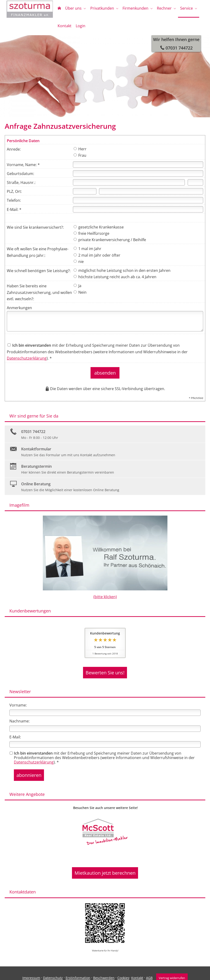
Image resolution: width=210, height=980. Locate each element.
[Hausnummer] (195, 185)
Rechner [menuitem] (160, 9)
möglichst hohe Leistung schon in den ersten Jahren (122, 273)
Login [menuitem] (79, 28)
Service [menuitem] (181, 9)
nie (79, 264)
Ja (77, 288)
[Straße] (129, 185)
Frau (80, 158)
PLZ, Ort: (14, 194)
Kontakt (136, 969)
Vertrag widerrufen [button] (172, 969)
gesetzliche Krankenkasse (99, 229)
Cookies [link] (122, 969)
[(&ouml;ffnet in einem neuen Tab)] (105, 826)
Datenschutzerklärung (27, 361)
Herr (80, 151)
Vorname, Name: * (23, 167)
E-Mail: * (14, 212)
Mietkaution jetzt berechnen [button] (105, 865)
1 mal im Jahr (87, 251)
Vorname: (18, 702)
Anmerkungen (19, 310)
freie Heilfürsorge (91, 236)
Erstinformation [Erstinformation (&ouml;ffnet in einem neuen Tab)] (77, 969)
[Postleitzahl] (85, 194)
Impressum (30, 969)
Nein (80, 295)
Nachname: (20, 718)
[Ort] (151, 194)
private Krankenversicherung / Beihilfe (110, 242)
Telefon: (14, 203)
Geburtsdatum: (20, 176)
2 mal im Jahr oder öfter (97, 258)
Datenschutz (52, 969)
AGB (148, 969)
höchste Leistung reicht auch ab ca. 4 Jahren (115, 279)
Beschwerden (103, 969)
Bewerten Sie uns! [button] (105, 671)
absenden (105, 374)
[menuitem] (59, 9)
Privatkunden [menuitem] (100, 9)
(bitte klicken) (105, 596)
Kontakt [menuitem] (64, 28)
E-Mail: (15, 734)
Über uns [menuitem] (72, 9)
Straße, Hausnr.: (21, 185)
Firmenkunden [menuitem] (132, 9)
